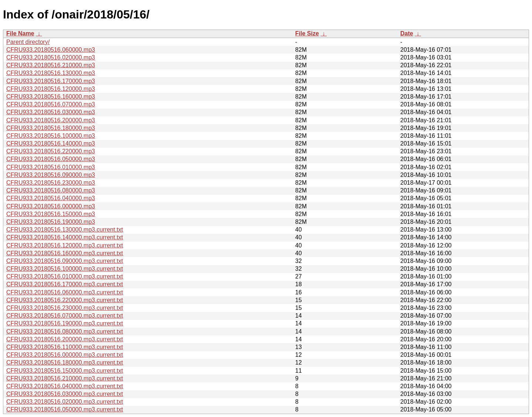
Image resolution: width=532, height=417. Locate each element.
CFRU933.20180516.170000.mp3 (51, 81)
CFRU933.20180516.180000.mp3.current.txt (65, 363)
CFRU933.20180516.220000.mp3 (51, 151)
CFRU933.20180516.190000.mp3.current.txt (65, 323)
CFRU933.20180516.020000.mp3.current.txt (65, 402)
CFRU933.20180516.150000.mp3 (51, 214)
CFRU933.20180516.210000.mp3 (51, 65)
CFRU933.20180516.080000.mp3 (51, 190)
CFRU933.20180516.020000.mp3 (51, 57)
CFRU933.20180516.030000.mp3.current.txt (65, 394)
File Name (20, 33)
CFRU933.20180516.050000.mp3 (51, 159)
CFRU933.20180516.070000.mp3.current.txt (65, 316)
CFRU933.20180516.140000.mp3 (51, 143)
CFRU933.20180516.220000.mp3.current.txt (65, 300)
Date (407, 33)
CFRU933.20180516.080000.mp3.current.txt (65, 331)
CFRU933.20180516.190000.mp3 (51, 222)
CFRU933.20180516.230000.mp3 (51, 183)
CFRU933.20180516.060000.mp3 (51, 50)
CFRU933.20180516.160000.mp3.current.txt (65, 253)
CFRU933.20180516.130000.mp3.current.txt (65, 230)
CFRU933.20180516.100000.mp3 (51, 136)
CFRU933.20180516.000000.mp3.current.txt (65, 355)
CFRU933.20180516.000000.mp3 (51, 206)
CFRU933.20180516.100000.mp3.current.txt (65, 269)
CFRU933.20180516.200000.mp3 (51, 120)
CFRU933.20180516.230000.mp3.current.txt (65, 308)
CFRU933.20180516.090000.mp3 (51, 175)
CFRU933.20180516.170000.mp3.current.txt (65, 284)
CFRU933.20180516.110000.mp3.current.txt (65, 347)
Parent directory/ (28, 42)
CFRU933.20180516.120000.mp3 (51, 89)
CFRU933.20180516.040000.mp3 (51, 198)
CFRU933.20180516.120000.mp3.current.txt (65, 245)
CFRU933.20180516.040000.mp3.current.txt (65, 386)
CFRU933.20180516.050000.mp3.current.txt (65, 409)
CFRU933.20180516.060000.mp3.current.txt (65, 292)
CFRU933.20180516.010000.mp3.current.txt (65, 276)
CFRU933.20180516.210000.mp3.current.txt (65, 378)
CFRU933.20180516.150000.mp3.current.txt (65, 371)
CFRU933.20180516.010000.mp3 (51, 167)
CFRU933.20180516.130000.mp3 (51, 73)
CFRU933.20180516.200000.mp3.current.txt (65, 339)
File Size (307, 33)
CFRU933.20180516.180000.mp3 (51, 128)
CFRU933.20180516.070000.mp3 (51, 104)
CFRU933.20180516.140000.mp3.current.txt (65, 237)
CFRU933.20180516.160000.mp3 (51, 97)
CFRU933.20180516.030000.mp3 (51, 112)
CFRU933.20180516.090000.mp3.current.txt (65, 261)
